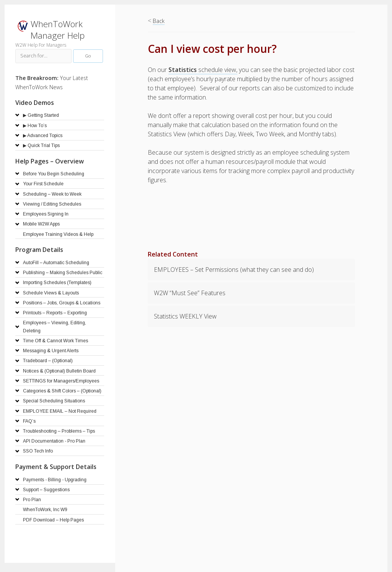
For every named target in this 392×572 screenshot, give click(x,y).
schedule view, (203, 70)
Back (159, 21)
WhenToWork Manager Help (58, 30)
